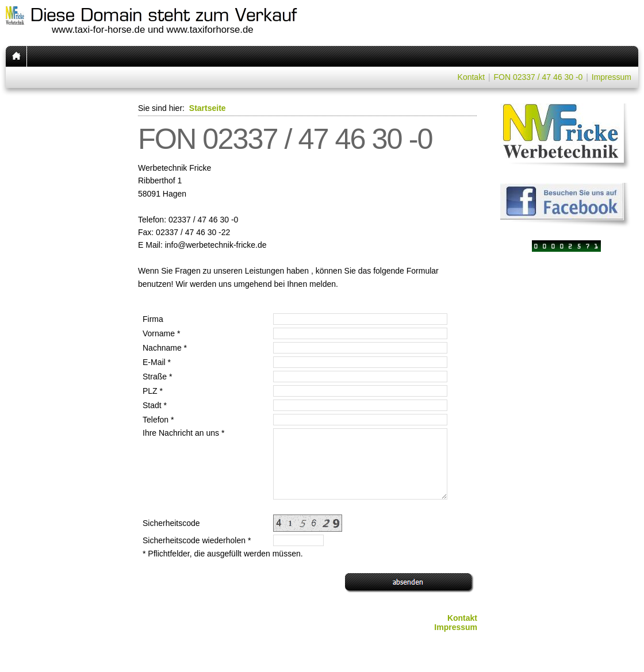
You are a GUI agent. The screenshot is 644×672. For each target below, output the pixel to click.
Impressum (612, 77)
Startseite (208, 108)
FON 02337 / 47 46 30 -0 (538, 77)
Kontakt (471, 77)
